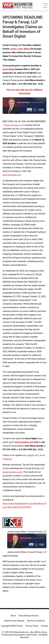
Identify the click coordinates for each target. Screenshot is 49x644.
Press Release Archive (29, 616)
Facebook (7, 459)
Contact (44, 626)
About (13, 616)
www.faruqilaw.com (12, 175)
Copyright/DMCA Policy (12, 626)
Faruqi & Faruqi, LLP (13, 125)
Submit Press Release (14, 621)
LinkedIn (30, 455)
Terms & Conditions (36, 621)
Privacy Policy (32, 626)
